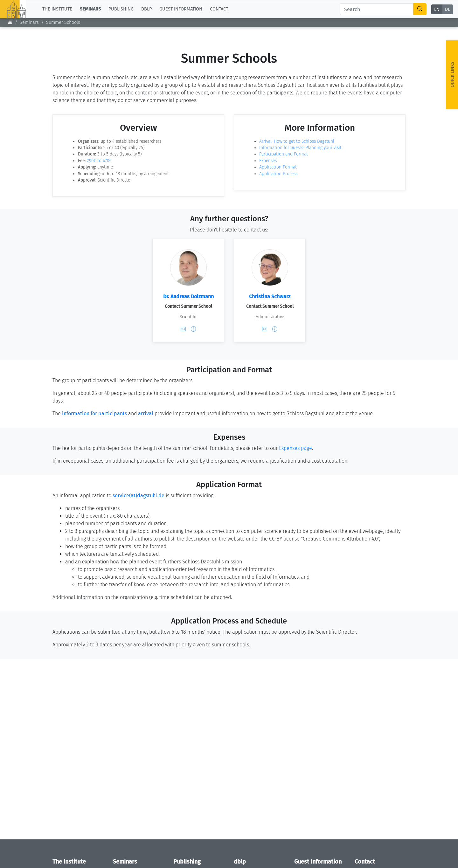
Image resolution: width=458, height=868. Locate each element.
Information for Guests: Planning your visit (300, 148)
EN (437, 9)
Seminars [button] (90, 9)
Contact (219, 9)
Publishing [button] (121, 9)
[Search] (377, 9)
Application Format (278, 167)
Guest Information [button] (181, 9)
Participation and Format (284, 154)
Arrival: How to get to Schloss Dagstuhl (297, 141)
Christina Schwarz (270, 296)
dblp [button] (146, 9)
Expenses (268, 161)
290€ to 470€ (99, 161)
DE (448, 9)
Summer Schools (63, 22)
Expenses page (295, 448)
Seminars (29, 22)
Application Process (278, 174)
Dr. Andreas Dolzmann (188, 296)
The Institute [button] (57, 9)
